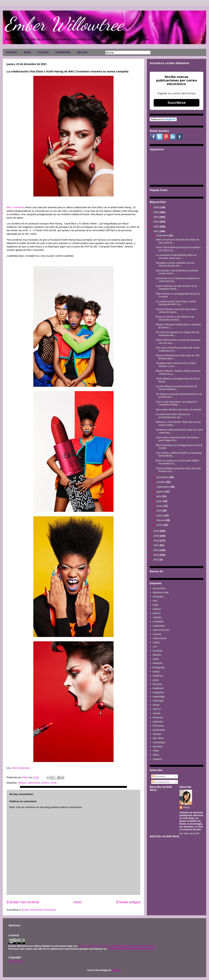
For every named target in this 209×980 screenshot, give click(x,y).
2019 (157, 536)
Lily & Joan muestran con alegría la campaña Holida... (176, 403)
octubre (161, 482)
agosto (161, 492)
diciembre (163, 235)
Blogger (116, 970)
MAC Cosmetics (15, 207)
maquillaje (159, 696)
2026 (157, 207)
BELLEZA (82, 52)
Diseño (45, 783)
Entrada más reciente (23, 902)
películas (158, 722)
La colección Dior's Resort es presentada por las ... (173, 416)
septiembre (163, 487)
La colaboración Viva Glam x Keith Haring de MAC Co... (176, 303)
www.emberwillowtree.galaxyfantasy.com (131, 949)
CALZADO (43, 52)
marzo (160, 515)
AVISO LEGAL (17, 962)
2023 (157, 222)
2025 (157, 212)
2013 (157, 560)
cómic (156, 642)
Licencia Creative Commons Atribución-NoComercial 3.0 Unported (117, 946)
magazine (158, 692)
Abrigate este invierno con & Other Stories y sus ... (176, 365)
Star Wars (158, 738)
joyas (156, 680)
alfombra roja (160, 592)
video (156, 751)
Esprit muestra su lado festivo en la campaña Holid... (176, 287)
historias (158, 676)
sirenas (157, 734)
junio (160, 501)
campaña (158, 621)
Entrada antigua (128, 902)
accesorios (159, 588)
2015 (157, 550)
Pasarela (158, 717)
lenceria (157, 684)
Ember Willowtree (64, 24)
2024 (157, 217)
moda (54, 783)
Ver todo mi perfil (189, 833)
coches (157, 634)
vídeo (156, 755)
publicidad (159, 730)
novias (157, 713)
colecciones (34, 783)
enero (160, 525)
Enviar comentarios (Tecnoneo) (39, 910)
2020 (157, 531)
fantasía (157, 663)
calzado (157, 617)
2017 (157, 545)
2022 (157, 227)
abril (159, 511)
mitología (158, 701)
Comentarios (161, 782)
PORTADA (12, 52)
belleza (22, 783)
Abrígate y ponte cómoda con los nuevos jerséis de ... (175, 264)
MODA (27, 52)
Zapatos (157, 759)
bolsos (157, 613)
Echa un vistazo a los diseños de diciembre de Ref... (175, 318)
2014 (157, 555)
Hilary (187, 807)
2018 (157, 541)
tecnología (159, 742)
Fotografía (159, 667)
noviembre (163, 477)
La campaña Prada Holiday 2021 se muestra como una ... (176, 257)
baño (156, 605)
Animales (158, 597)
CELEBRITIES (63, 52)
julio (159, 496)
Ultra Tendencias (21, 768)
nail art (157, 709)
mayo (160, 506)
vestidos (158, 746)
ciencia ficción (161, 630)
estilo (156, 659)
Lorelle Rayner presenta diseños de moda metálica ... (176, 388)
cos (155, 647)
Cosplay (158, 651)
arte (155, 601)
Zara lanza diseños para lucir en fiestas (178, 409)
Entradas (159, 776)
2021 (157, 231)
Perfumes (158, 726)
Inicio (78, 902)
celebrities (159, 626)
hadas (156, 672)
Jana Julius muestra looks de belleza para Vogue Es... (177, 439)
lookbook (158, 688)
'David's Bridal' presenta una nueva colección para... (176, 311)
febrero (161, 520)
